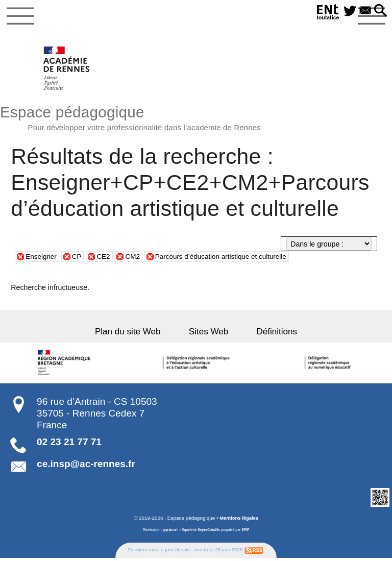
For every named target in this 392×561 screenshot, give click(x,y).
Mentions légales (239, 521)
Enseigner (42, 259)
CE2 (106, 259)
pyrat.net (169, 533)
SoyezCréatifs (209, 533)
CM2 (136, 259)
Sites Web (209, 335)
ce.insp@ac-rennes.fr (86, 466)
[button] (379, 11)
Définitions (268, 335)
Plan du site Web (136, 335)
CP (79, 259)
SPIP (247, 533)
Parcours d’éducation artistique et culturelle (228, 259)
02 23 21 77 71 (69, 444)
